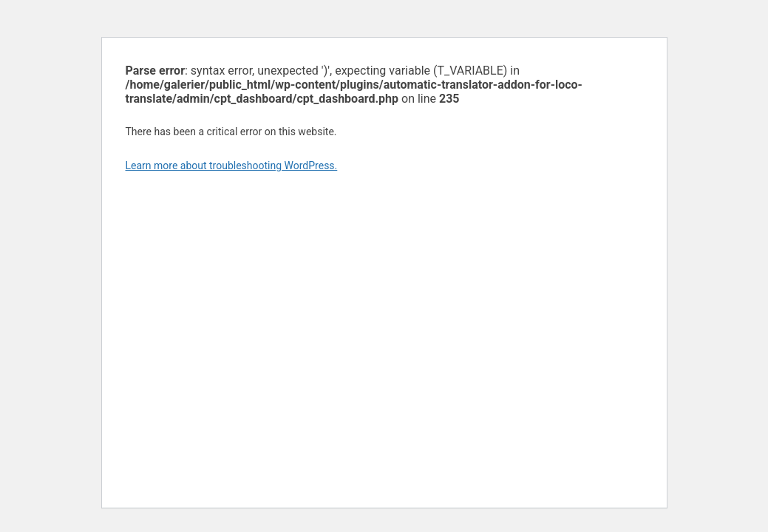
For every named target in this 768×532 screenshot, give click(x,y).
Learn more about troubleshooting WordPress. (232, 166)
